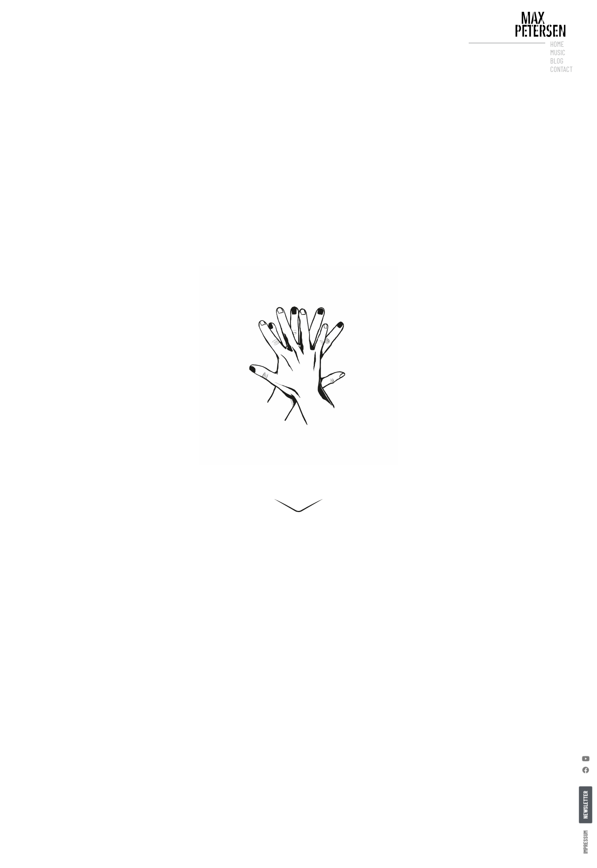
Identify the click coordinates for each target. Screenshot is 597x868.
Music (558, 53)
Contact (561, 69)
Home (557, 44)
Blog (557, 61)
